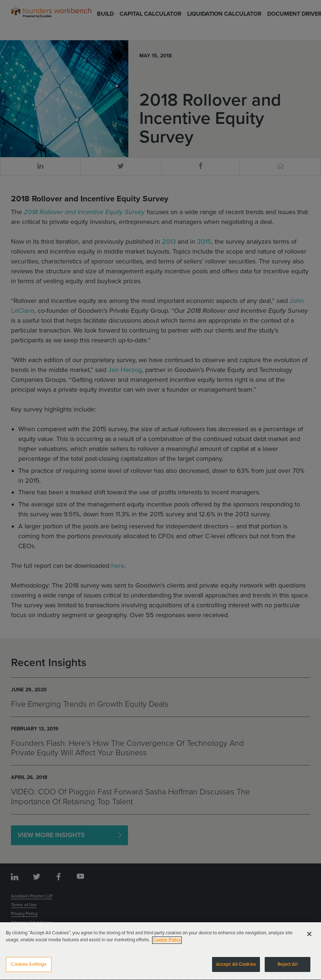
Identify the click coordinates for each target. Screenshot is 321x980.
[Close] (309, 938)
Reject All (287, 968)
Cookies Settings (29, 968)
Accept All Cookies (236, 968)
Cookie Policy (167, 944)
